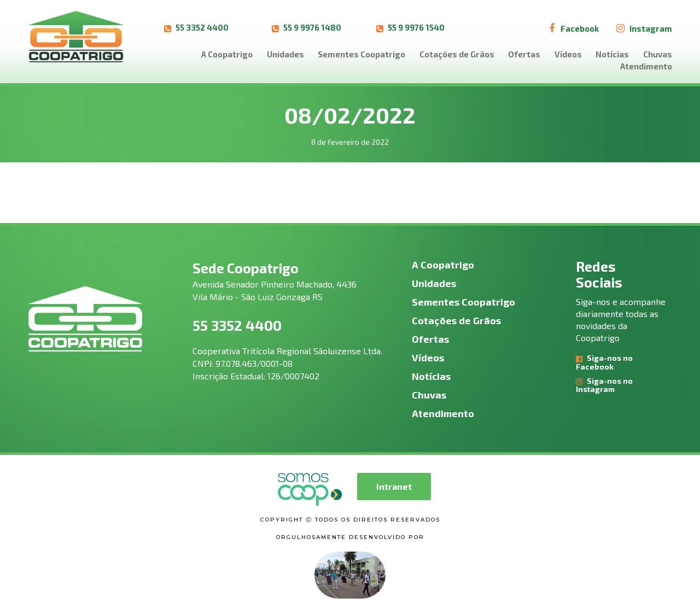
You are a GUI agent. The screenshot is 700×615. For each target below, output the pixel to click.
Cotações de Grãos (457, 54)
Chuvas (658, 54)
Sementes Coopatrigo (361, 54)
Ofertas (524, 54)
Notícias (612, 54)
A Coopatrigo (227, 54)
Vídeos (568, 54)
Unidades (285, 54)
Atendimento (646, 66)
